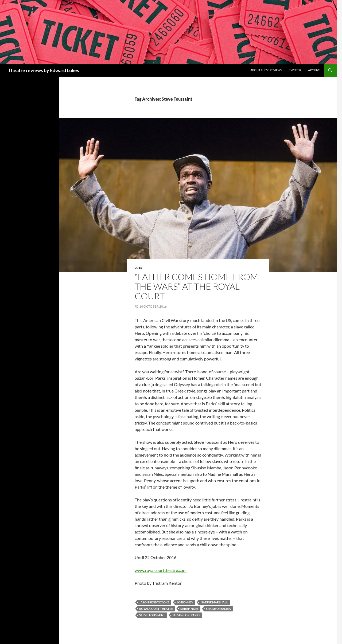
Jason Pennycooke (154, 602)
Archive (314, 70)
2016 (138, 268)
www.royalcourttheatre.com (161, 570)
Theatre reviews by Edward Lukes (44, 70)
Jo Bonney (185, 602)
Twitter (295, 70)
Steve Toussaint (152, 615)
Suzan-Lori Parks (186, 615)
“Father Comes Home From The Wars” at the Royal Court (196, 286)
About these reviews (266, 70)
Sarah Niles (189, 609)
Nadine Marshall (214, 602)
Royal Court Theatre (156, 609)
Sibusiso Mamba (218, 609)
